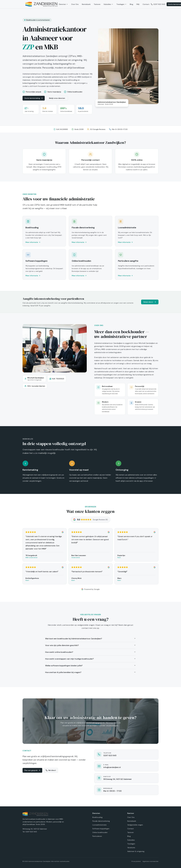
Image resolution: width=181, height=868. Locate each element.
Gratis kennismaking (34, 98)
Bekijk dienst (150, 302)
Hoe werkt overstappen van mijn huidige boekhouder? (90, 659)
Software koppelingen (101, 829)
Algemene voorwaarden (150, 861)
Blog (131, 4)
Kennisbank (86, 4)
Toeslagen (121, 4)
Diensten (63, 4)
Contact (146, 4)
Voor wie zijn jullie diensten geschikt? (90, 645)
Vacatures (131, 848)
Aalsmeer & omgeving (136, 851)
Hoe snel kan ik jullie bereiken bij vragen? (90, 672)
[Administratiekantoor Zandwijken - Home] (41, 4)
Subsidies (108, 4)
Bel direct (51, 770)
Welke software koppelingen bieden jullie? (90, 666)
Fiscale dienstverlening (101, 821)
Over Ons (75, 4)
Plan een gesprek (32, 770)
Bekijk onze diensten (57, 98)
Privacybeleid (136, 861)
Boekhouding (97, 817)
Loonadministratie (99, 825)
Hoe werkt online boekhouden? (90, 652)
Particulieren (97, 836)
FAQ (138, 4)
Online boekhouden (100, 832)
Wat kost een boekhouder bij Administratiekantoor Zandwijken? (90, 639)
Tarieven (97, 4)
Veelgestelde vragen (135, 825)
